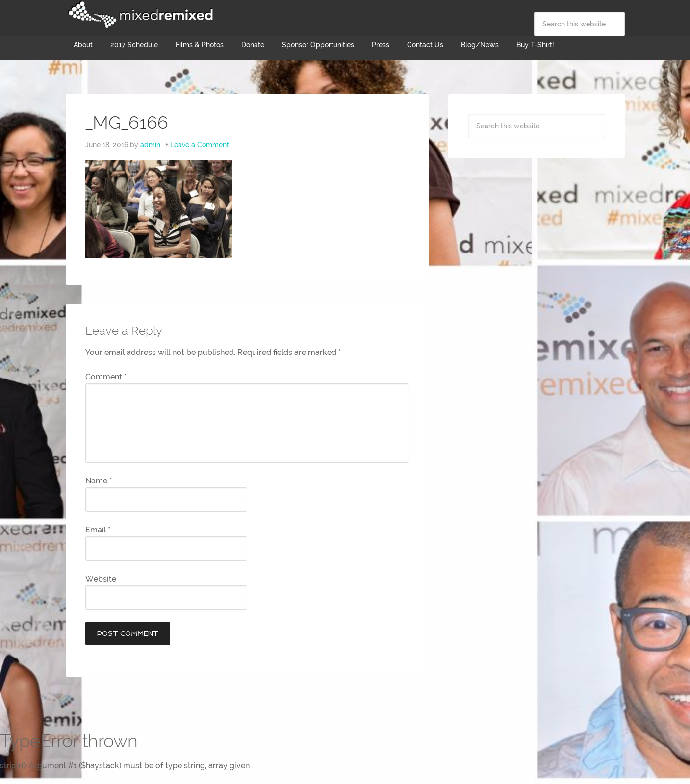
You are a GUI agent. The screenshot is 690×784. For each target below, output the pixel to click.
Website (101, 579)
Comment (106, 377)
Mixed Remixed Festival (139, 15)
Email (98, 530)
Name (99, 481)
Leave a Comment (200, 145)
